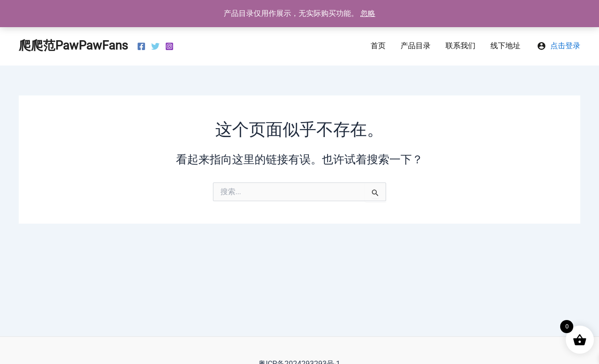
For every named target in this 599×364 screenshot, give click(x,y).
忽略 (368, 13)
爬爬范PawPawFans (73, 45)
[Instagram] (169, 46)
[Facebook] (141, 46)
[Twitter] (155, 46)
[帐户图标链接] (559, 46)
